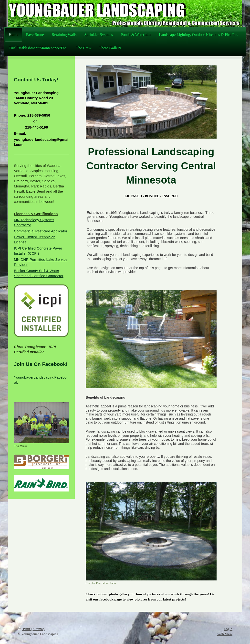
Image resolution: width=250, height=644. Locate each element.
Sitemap (38, 629)
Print (24, 629)
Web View (225, 634)
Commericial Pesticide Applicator (41, 231)
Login (228, 629)
